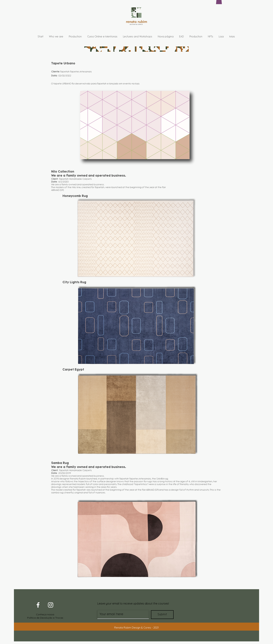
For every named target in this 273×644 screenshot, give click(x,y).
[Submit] (162, 615)
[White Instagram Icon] (51, 605)
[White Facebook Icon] (38, 605)
